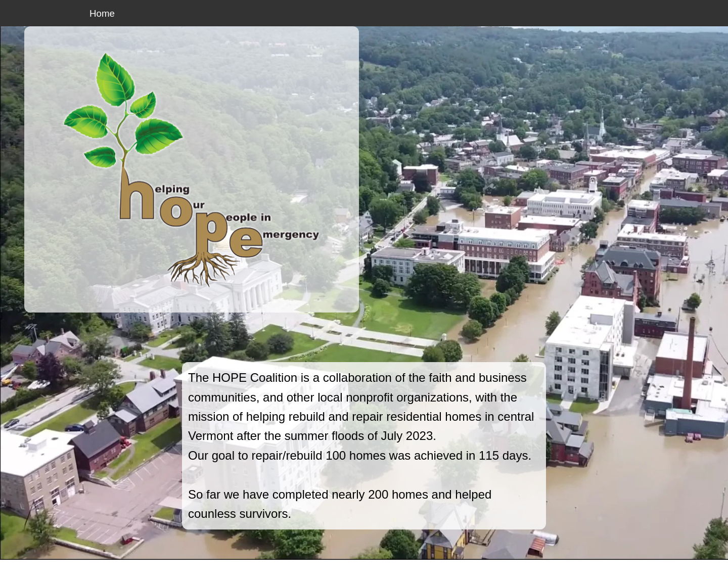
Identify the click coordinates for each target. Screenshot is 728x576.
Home (102, 13)
